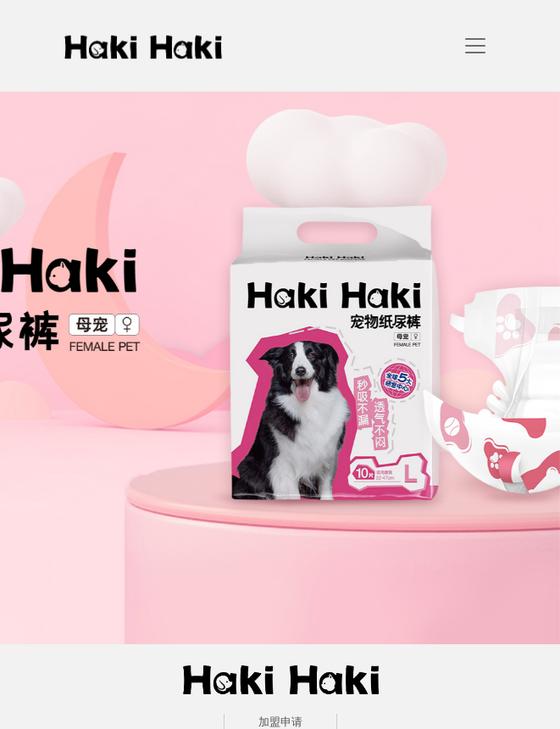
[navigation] (475, 46)
